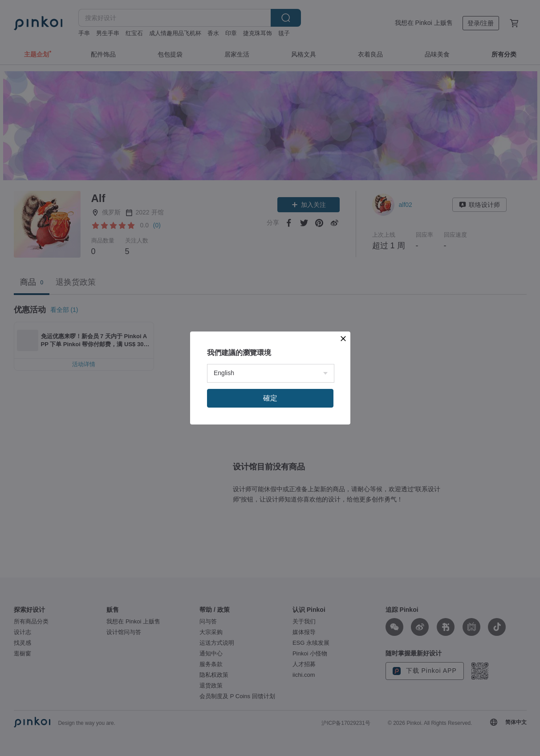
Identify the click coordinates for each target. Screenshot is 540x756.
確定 (270, 398)
